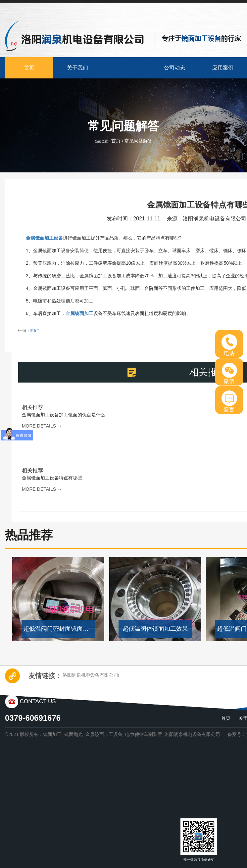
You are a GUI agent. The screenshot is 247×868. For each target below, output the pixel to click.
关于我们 (77, 68)
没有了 (35, 331)
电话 (229, 345)
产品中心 (126, 68)
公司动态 (174, 68)
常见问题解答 (138, 141)
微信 (229, 373)
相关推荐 (32, 407)
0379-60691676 (33, 718)
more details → (42, 426)
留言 (229, 401)
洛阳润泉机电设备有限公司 (90, 675)
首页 (29, 68)
